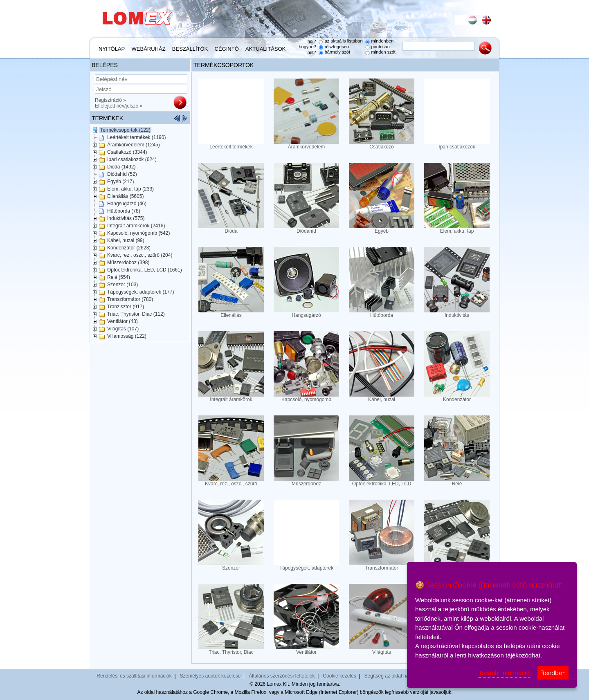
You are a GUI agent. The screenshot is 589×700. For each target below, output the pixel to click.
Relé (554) (119, 277)
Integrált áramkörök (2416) (136, 226)
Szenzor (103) (123, 285)
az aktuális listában (344, 41)
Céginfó (227, 49)
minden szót (383, 52)
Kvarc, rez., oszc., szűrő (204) (140, 255)
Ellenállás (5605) (125, 196)
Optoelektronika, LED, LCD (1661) (145, 270)
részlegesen (337, 47)
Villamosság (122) (127, 336)
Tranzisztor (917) (126, 307)
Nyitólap (112, 49)
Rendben (553, 673)
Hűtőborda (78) (124, 211)
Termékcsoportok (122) (125, 130)
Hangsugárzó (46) (127, 204)
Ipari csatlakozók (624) (132, 159)
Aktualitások (265, 49)
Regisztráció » (110, 100)
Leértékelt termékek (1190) (136, 137)
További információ (504, 673)
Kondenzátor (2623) (129, 248)
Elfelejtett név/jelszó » (119, 106)
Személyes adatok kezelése (210, 676)
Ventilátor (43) (123, 321)
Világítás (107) (123, 329)
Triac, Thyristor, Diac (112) (136, 314)
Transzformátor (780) (130, 299)
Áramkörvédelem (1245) (134, 145)
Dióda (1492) (121, 167)
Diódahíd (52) (122, 174)
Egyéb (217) (120, 182)
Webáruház (149, 49)
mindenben (382, 41)
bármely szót (337, 52)
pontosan (381, 47)
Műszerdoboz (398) (128, 262)
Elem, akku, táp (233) (130, 189)
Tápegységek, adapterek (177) (141, 292)
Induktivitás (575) (126, 218)
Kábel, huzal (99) (126, 240)
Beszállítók (190, 49)
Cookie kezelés (339, 676)
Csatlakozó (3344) (127, 152)
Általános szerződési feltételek (282, 676)
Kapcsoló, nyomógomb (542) (138, 233)
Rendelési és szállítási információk (134, 676)
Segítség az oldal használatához (400, 676)
